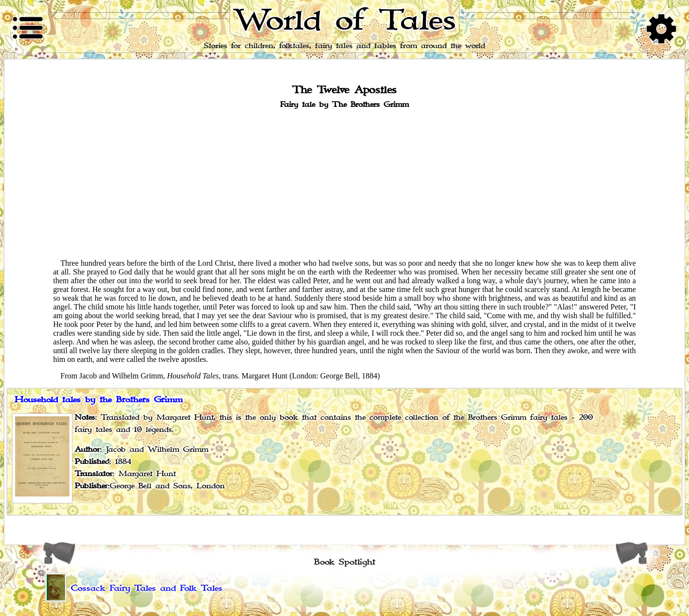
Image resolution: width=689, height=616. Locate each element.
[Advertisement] (345, 183)
